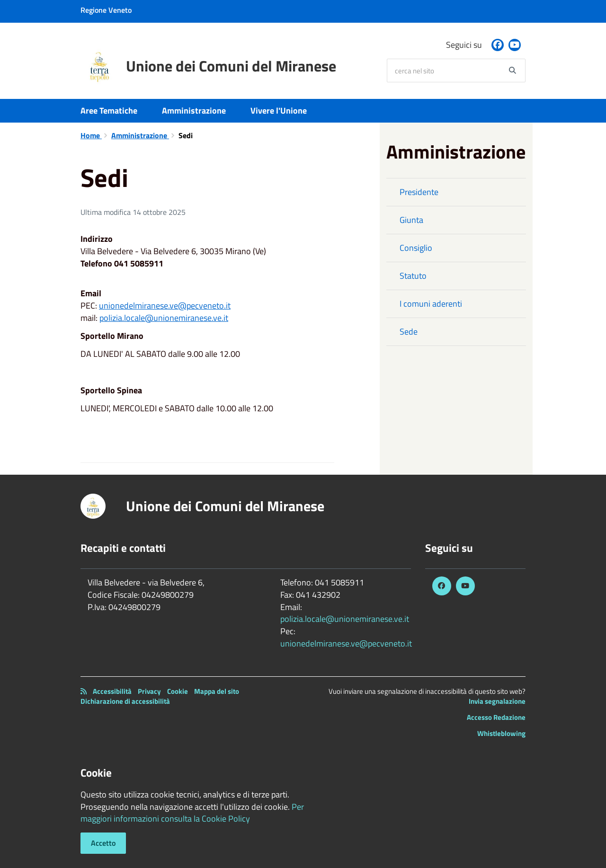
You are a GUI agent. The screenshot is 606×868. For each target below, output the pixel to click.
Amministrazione (194, 111)
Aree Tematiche (109, 111)
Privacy (149, 691)
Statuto (413, 276)
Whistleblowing (501, 733)
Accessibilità (112, 691)
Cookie (178, 691)
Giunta (411, 220)
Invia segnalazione (497, 701)
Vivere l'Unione (279, 111)
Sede (409, 332)
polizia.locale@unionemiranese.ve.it (164, 318)
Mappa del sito (217, 691)
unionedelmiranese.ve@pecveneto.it (165, 306)
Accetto (103, 843)
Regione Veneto (106, 10)
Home (91, 135)
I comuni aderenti (431, 304)
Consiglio (416, 248)
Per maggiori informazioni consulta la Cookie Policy (192, 813)
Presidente (419, 192)
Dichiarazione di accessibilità (125, 701)
